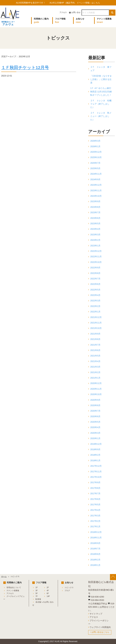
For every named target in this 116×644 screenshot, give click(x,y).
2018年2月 (95, 455)
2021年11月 (96, 323)
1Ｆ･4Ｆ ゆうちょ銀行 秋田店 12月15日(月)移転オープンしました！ (101, 92)
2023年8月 (95, 207)
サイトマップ (96, 614)
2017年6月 (95, 499)
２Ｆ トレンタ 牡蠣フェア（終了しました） (101, 104)
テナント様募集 (13, 591)
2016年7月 (95, 549)
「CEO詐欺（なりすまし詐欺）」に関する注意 (101, 79)
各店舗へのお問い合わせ (43, 603)
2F (48, 588)
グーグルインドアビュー (14, 598)
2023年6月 (95, 218)
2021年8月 (95, 339)
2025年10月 (96, 157)
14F (48, 596)
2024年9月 (95, 179)
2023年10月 (96, 196)
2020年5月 (95, 422)
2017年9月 (95, 482)
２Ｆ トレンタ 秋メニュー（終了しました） (101, 116)
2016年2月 (95, 560)
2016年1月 (95, 565)
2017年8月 (95, 488)
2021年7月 (95, 345)
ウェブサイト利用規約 (100, 627)
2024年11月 (96, 174)
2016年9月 (95, 543)
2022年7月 (95, 279)
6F (48, 593)
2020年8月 (95, 405)
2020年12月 (96, 383)
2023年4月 (95, 229)
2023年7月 (95, 212)
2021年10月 (96, 328)
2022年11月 (96, 257)
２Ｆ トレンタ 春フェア (101, 69)
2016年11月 (96, 538)
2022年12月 (96, 251)
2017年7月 (95, 493)
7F (37, 596)
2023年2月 (95, 240)
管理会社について (14, 588)
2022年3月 (95, 301)
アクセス (63, 12)
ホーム (4, 576)
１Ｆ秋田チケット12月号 (25, 68)
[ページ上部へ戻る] (113, 577)
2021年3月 (95, 367)
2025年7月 (95, 163)
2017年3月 (95, 516)
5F (37, 593)
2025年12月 (96, 152)
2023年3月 (95, 235)
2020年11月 (96, 389)
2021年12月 (96, 317)
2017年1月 (95, 526)
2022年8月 (95, 273)
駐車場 (38, 599)
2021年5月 (95, 356)
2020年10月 (96, 394)
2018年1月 (95, 460)
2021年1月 (95, 378)
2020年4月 (95, 427)
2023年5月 (95, 223)
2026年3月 (95, 141)
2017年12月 (96, 466)
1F (37, 588)
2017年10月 (96, 477)
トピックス (69, 588)
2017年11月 (96, 472)
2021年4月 (95, 361)
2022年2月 (95, 306)
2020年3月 (95, 433)
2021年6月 (95, 350)
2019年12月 (96, 444)
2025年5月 (95, 168)
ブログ (67, 591)
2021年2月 (95, 372)
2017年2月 (95, 521)
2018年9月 (95, 449)
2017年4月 (95, 510)
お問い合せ (76, 12)
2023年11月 (96, 190)
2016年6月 (95, 554)
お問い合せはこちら (100, 632)
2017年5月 (95, 505)
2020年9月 (95, 400)
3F (37, 591)
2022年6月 (95, 284)
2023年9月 (95, 201)
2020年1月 (95, 438)
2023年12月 (96, 185)
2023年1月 (95, 246)
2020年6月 (95, 416)
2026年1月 (95, 146)
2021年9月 (95, 334)
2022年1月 (95, 312)
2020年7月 (95, 411)
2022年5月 (95, 290)
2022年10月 (96, 262)
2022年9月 (95, 268)
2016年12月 (96, 532)
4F (48, 591)
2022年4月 (95, 295)
